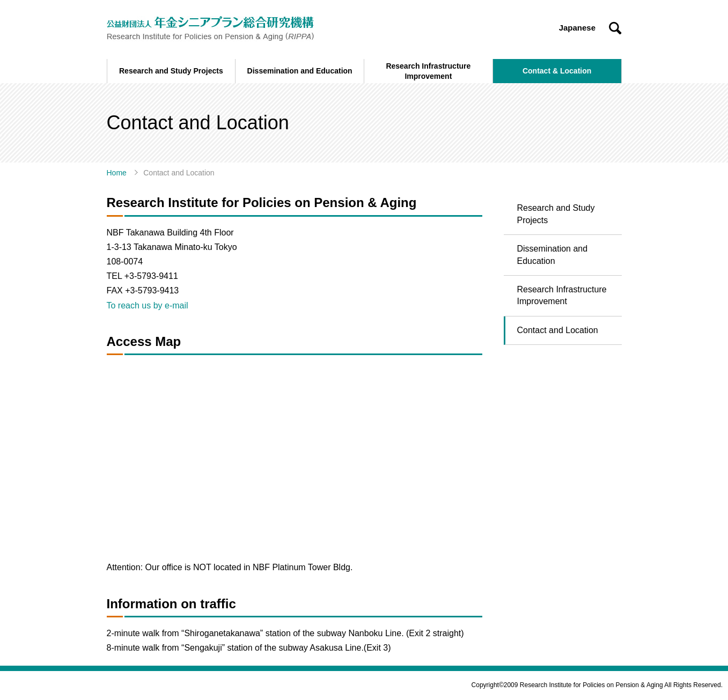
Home (117, 173)
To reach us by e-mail (148, 305)
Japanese (577, 28)
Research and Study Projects (556, 214)
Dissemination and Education (553, 255)
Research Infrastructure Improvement (562, 295)
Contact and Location (558, 330)
